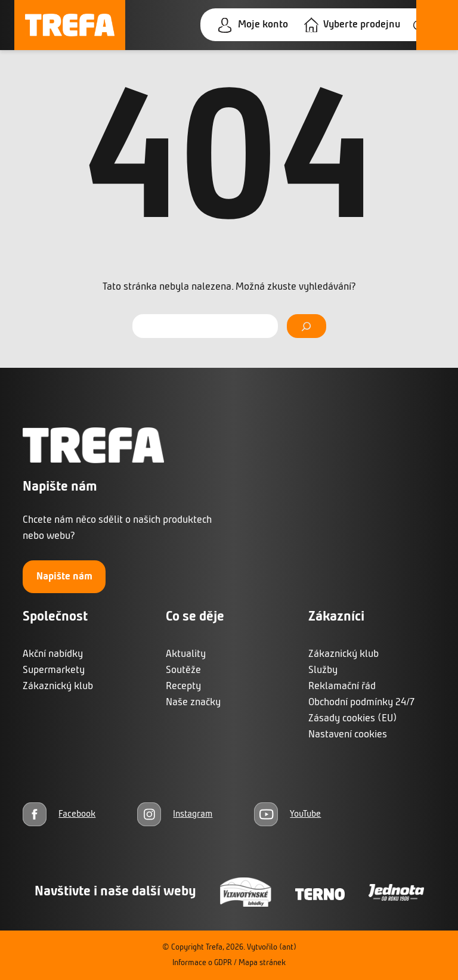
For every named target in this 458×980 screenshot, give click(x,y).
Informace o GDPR (202, 963)
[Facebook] (59, 814)
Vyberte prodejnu (362, 25)
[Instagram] (175, 814)
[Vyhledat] (306, 326)
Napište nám (64, 577)
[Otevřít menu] (437, 25)
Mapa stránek (262, 963)
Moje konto (263, 25)
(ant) (288, 948)
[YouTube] (287, 814)
